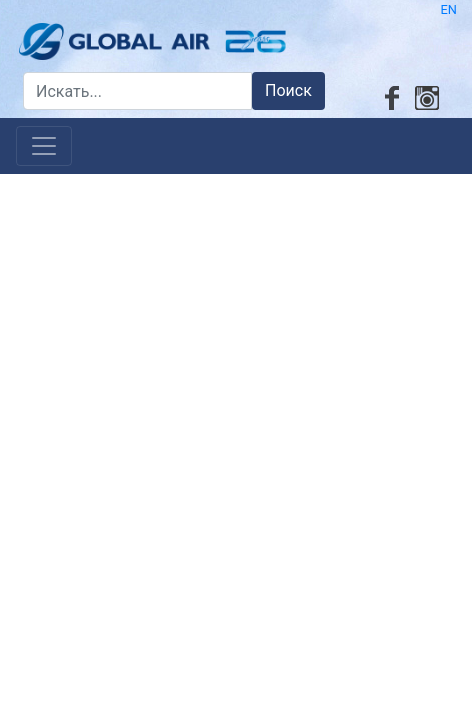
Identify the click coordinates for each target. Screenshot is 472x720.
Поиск (288, 90)
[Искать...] (137, 91)
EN (449, 9)
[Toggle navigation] (44, 146)
